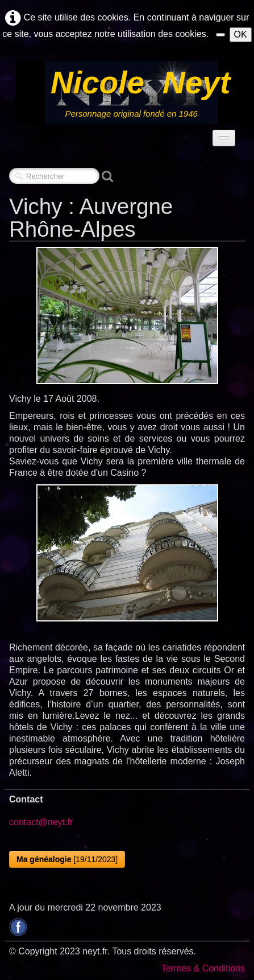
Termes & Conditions (203, 968)
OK (241, 34)
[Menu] (224, 138)
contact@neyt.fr (41, 822)
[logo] (131, 92)
